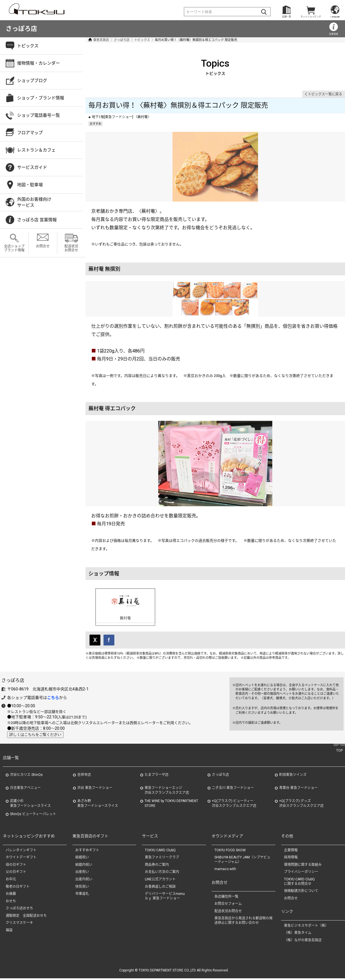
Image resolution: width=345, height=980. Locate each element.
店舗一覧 (287, 17)
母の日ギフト (16, 866)
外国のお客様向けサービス (34, 202)
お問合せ (43, 246)
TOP (339, 752)
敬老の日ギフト (18, 888)
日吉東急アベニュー (25, 789)
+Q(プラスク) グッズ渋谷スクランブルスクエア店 (301, 805)
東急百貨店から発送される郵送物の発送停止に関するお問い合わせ (243, 922)
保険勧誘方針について (301, 892)
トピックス (142, 40)
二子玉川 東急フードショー (233, 789)
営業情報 (334, 34)
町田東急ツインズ (293, 776)
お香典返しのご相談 (160, 888)
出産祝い (82, 874)
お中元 (11, 881)
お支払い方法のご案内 (162, 874)
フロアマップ (30, 133)
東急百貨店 (101, 40)
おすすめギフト (87, 852)
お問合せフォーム (228, 905)
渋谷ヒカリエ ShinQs (26, 776)
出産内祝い (84, 881)
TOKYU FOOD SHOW (230, 852)
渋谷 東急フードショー (95, 789)
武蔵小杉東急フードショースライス (30, 805)
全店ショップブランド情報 (14, 248)
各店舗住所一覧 (226, 898)
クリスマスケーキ (19, 924)
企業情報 (291, 852)
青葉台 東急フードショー (298, 789)
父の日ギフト (16, 874)
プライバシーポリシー (301, 874)
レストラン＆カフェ (36, 150)
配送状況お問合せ (71, 248)
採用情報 (291, 859)
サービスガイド (32, 167)
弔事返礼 (82, 895)
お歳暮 (11, 895)
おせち (11, 903)
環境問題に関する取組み (303, 866)
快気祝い (82, 888)
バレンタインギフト (21, 852)
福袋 (9, 932)
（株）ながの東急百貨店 (303, 942)
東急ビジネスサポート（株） (306, 927)
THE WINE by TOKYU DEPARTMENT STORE (171, 805)
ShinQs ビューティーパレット (33, 815)
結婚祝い (82, 859)
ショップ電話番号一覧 (38, 115)
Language (335, 17)
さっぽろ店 (21, 29)
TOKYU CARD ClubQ (160, 852)
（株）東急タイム (298, 934)
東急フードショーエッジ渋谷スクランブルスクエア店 (167, 792)
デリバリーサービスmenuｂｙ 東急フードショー (165, 897)
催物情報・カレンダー (38, 63)
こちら (53, 699)
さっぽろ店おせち (19, 910)
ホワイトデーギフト (21, 859)
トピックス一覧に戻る (325, 94)
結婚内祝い (84, 866)
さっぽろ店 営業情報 (37, 220)
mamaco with (225, 871)
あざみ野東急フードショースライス (98, 805)
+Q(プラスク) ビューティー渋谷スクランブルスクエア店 (234, 805)
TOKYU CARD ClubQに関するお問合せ (299, 883)
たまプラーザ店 (157, 776)
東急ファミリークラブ (162, 859)
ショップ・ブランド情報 (41, 98)
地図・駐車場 (30, 185)
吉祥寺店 (84, 776)
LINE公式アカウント (160, 881)
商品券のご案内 (157, 866)
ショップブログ (32, 81)
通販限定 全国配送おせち (26, 917)
